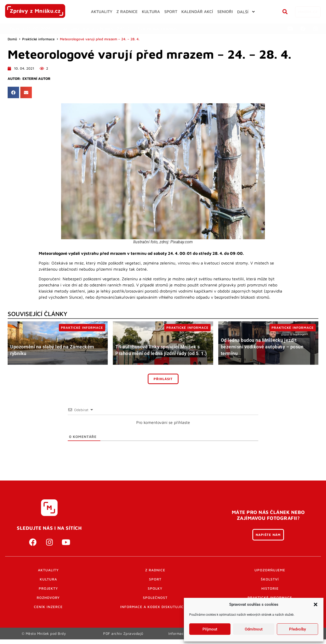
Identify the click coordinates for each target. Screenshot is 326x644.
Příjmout (210, 629)
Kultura (48, 579)
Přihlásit (163, 379)
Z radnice (155, 570)
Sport (155, 579)
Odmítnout (254, 629)
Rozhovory (48, 598)
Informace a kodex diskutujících (155, 607)
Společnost (155, 598)
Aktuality (48, 570)
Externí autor (36, 79)
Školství (270, 579)
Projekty (48, 588)
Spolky (155, 588)
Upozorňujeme (270, 570)
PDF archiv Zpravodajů (123, 636)
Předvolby (297, 629)
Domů (12, 39)
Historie (270, 588)
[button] (316, 604)
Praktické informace (38, 39)
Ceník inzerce (48, 607)
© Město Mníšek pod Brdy (44, 636)
